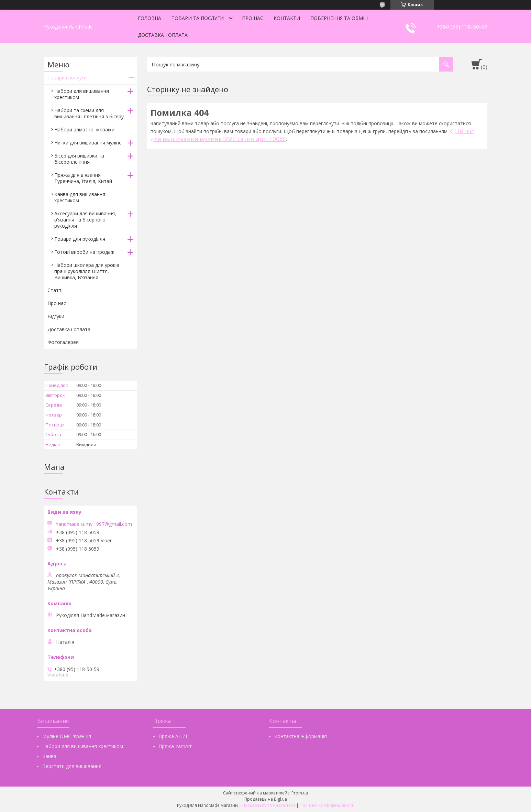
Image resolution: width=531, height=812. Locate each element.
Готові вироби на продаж (84, 252)
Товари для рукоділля (80, 239)
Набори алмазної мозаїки (84, 129)
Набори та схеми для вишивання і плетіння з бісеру (89, 113)
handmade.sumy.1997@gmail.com (94, 524)
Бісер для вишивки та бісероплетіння (79, 159)
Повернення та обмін (339, 18)
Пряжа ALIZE (173, 736)
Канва (49, 756)
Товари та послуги (198, 18)
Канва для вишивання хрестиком (80, 197)
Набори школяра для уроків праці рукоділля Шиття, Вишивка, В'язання (87, 271)
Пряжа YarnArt (175, 746)
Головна (150, 18)
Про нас (253, 18)
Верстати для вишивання (72, 766)
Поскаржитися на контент (269, 805)
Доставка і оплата (163, 35)
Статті (55, 290)
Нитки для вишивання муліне (88, 143)
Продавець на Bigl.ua (266, 799)
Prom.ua (300, 793)
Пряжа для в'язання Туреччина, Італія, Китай (83, 178)
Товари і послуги (67, 78)
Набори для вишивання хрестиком (82, 94)
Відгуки (56, 316)
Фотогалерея (63, 342)
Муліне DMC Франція (67, 736)
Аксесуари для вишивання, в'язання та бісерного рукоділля (85, 220)
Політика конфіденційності (327, 805)
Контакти (287, 18)
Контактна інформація (301, 736)
